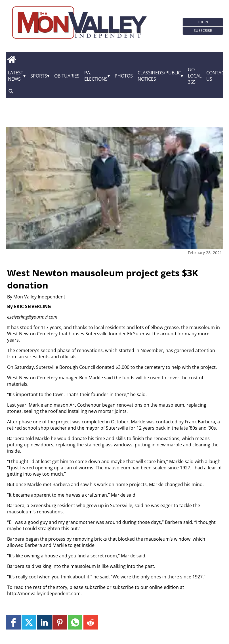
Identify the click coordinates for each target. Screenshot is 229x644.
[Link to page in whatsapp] (75, 622)
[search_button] (11, 91)
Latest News (16, 76)
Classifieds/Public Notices (159, 76)
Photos (124, 76)
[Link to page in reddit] (91, 622)
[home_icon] (11, 59)
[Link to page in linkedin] (44, 622)
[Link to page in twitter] (29, 622)
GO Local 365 (195, 76)
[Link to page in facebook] (13, 622)
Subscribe (203, 31)
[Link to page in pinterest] (60, 622)
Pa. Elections (96, 76)
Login (203, 22)
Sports (39, 76)
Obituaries (67, 76)
